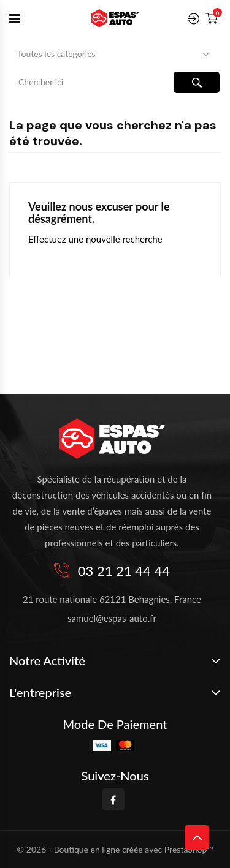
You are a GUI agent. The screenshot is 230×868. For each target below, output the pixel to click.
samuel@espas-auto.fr (112, 618)
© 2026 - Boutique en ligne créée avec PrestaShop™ (115, 849)
